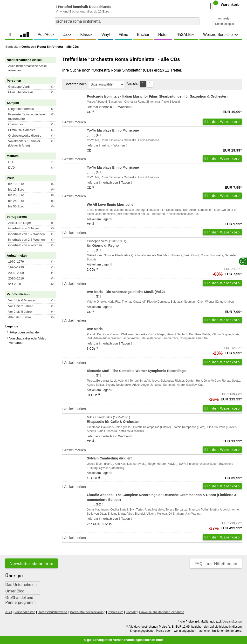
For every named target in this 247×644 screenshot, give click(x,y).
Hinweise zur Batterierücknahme (161, 612)
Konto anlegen (224, 24)
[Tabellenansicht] (143, 84)
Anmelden (225, 19)
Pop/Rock (46, 35)
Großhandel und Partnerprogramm (20, 600)
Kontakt (131, 612)
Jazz (67, 35)
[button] (33, 68)
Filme (123, 35)
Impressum (116, 612)
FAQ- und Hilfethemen (216, 564)
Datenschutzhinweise (53, 612)
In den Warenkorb (222, 122)
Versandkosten (25, 612)
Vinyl (106, 35)
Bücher (143, 35)
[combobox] (127, 21)
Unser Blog (15, 591)
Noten (163, 35)
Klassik (86, 35)
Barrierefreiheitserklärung (88, 612)
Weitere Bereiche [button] (220, 35)
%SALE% (186, 35)
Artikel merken (74, 122)
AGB (9, 612)
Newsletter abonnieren (31, 564)
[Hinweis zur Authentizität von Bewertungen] (101, 135)
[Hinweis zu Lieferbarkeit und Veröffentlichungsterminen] (131, 107)
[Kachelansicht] (150, 84)
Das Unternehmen (21, 585)
